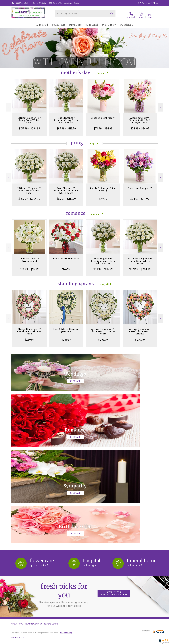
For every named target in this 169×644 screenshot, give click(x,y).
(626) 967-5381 (22, 3)
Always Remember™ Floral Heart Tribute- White (103, 329)
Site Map (152, 642)
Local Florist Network (137, 642)
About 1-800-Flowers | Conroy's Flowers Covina (35, 525)
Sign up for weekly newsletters (114, 494)
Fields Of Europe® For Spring (103, 187)
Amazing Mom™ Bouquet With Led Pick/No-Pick (140, 118)
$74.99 (66, 267)
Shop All (101, 71)
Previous (8, 105)
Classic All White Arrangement (29, 257)
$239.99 (29, 337)
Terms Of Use (107, 642)
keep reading (66, 534)
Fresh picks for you (64, 496)
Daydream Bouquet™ (140, 186)
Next (161, 105)
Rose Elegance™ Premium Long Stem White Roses (66, 118)
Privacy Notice (121, 642)
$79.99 (103, 196)
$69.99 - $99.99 (29, 267)
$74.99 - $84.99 (103, 126)
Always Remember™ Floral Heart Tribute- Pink (29, 329)
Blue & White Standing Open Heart (66, 328)
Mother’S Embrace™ (103, 115)
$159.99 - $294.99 (29, 126)
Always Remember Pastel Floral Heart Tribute (140, 329)
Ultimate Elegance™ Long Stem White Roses (29, 118)
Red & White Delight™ (66, 256)
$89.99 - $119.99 (66, 126)
